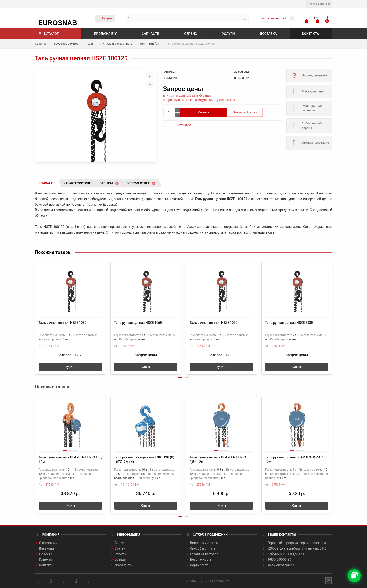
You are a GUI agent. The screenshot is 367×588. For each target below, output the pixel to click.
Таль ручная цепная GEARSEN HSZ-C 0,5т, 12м (218, 460)
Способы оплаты (203, 548)
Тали (89, 44)
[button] (180, 377)
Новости (46, 554)
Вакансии (46, 548)
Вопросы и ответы (204, 543)
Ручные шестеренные (116, 44)
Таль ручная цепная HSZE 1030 (62, 323)
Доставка (268, 34)
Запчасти (150, 34)
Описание (47, 183)
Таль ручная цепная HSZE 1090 (213, 323)
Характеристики (77, 183)
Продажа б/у (105, 34)
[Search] (187, 18)
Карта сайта (199, 565)
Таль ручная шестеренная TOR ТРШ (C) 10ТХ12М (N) (144, 460)
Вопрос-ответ (141, 183)
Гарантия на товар (204, 554)
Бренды (121, 559)
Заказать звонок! (273, 18)
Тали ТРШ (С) (149, 44)
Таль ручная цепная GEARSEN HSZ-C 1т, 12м (296, 460)
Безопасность (201, 559)
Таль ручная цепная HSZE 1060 (138, 323)
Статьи (120, 548)
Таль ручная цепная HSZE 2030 (289, 323)
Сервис (191, 34)
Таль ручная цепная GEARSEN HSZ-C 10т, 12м (70, 460)
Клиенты (46, 559)
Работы (121, 554)
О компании (48, 543)
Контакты (311, 34)
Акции (105, 18)
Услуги (228, 34)
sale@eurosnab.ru (281, 565)
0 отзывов (184, 125)
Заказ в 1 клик (245, 112)
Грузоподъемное (66, 44)
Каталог (51, 34)
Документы (124, 565)
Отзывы (109, 183)
